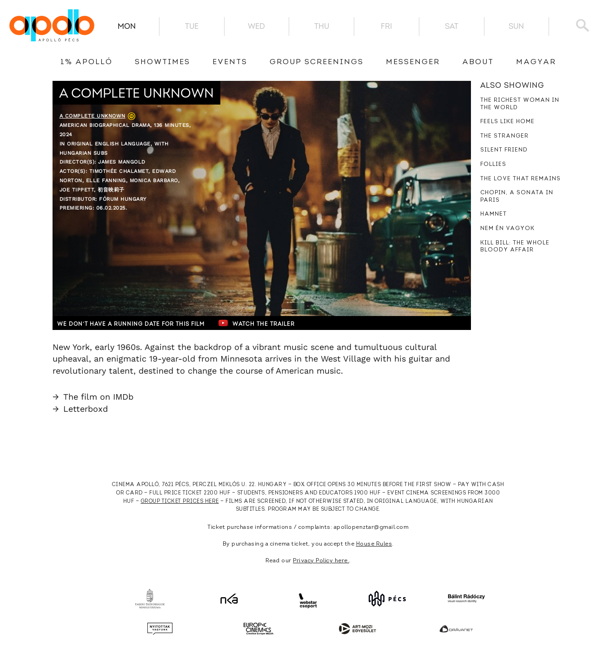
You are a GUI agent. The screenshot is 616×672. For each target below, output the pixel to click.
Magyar (536, 62)
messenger (413, 62)
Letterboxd (80, 409)
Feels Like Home (507, 122)
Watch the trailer (275, 323)
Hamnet (493, 214)
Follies (493, 165)
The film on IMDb (93, 397)
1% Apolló (86, 62)
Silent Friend (504, 150)
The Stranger (504, 136)
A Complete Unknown (93, 116)
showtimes (162, 62)
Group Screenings (317, 62)
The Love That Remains (520, 179)
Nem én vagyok (507, 229)
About (478, 62)
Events (230, 62)
